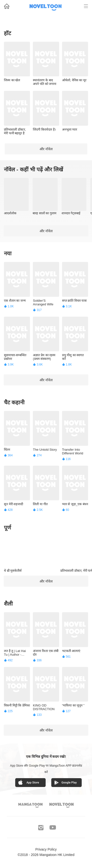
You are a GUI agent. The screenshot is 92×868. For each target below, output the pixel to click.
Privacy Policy (46, 849)
